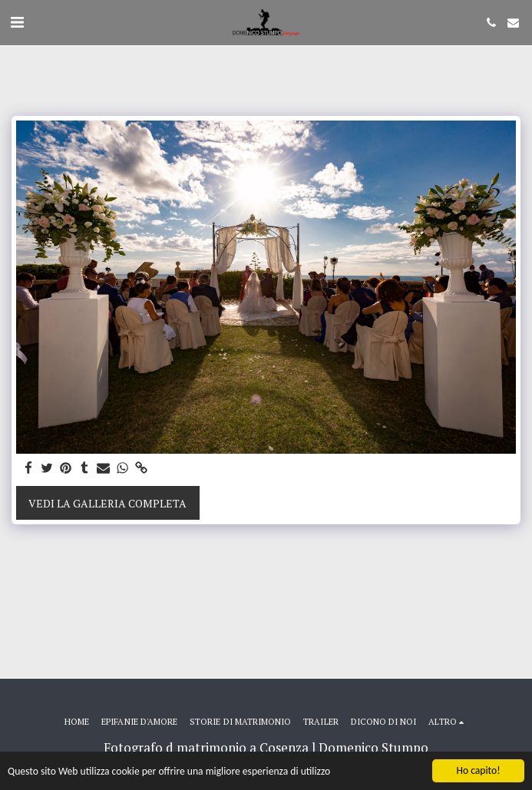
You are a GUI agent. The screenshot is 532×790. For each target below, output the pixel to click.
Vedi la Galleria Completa (107, 503)
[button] (17, 22)
